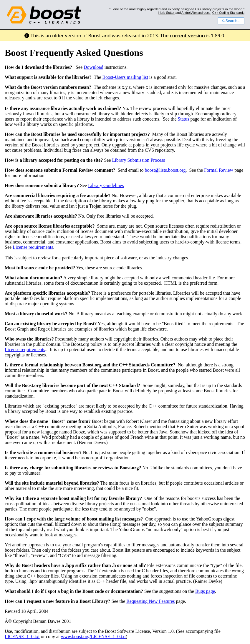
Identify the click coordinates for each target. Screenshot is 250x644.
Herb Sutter (167, 13)
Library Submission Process (139, 160)
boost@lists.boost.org (165, 170)
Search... (231, 21)
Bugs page (205, 591)
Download (93, 67)
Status (183, 119)
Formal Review (219, 170)
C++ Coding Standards (228, 13)
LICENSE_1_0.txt (22, 637)
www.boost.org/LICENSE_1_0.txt (93, 637)
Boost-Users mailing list (125, 77)
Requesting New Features (150, 601)
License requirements (33, 247)
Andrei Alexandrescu (196, 13)
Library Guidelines (106, 185)
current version (187, 36)
